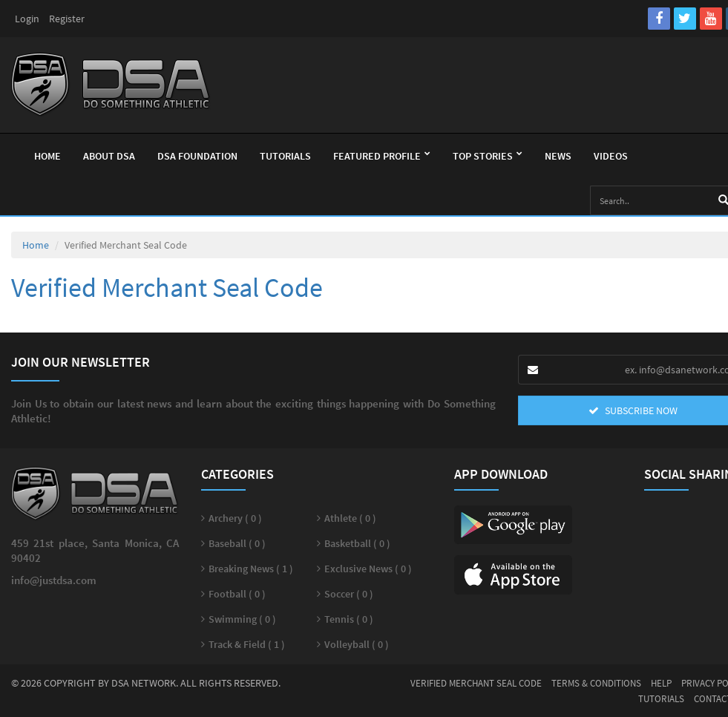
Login (27, 19)
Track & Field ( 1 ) (247, 644)
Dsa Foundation (197, 156)
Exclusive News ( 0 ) (368, 569)
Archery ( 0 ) (235, 518)
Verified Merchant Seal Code (476, 683)
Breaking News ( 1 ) (251, 569)
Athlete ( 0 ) (350, 518)
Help (661, 683)
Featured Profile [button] (382, 156)
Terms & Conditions (596, 683)
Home (47, 156)
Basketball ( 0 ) (357, 543)
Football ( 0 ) (237, 594)
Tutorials (285, 156)
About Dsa (109, 156)
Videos (611, 156)
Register (67, 19)
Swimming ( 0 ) (242, 619)
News (558, 156)
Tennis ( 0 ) (349, 619)
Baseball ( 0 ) (237, 543)
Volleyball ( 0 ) (357, 644)
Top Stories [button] (488, 156)
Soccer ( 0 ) (349, 594)
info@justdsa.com (54, 580)
